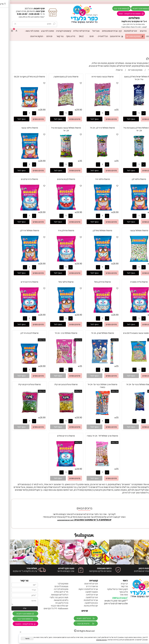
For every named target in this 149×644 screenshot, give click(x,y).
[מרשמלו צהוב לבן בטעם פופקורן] (56, 107)
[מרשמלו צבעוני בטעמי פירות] (93, 107)
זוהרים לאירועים (81, 584)
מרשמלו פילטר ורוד (93, 179)
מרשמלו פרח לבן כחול (93, 282)
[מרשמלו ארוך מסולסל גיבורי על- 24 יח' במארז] (93, 415)
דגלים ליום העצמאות (50, 595)
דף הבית (144, 31)
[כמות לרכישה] (129, 113)
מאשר (17, 638)
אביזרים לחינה (82, 595)
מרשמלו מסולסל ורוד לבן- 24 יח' (93, 128)
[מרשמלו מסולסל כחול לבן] (93, 261)
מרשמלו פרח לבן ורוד (56, 230)
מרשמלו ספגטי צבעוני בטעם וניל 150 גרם (129, 333)
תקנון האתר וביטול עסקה (108, 589)
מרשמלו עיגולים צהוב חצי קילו (56, 384)
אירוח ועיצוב (107, 36)
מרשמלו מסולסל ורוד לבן (20, 230)
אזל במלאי (141, 340)
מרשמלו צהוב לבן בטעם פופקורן (56, 76)
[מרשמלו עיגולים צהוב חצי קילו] (56, 415)
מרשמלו (142, 59)
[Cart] (2, 31)
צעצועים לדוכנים (52, 586)
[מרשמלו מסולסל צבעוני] (129, 261)
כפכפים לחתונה (82, 603)
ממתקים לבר (53, 584)
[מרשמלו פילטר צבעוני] (20, 158)
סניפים (39, 36)
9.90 (143, 366)
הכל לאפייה (93, 36)
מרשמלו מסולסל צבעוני (129, 230)
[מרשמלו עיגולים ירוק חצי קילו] (20, 415)
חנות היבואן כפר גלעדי (49, 597)
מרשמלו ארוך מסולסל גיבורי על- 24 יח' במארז (93, 386)
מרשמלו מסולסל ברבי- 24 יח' (56, 333)
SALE (71, 36)
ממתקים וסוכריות (125, 36)
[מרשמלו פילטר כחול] (56, 312)
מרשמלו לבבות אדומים (56, 179)
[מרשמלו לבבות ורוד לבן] (20, 364)
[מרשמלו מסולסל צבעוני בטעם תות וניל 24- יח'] (56, 158)
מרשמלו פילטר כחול (56, 282)
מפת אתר (114, 595)
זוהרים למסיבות (121, 31)
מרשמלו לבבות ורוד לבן (20, 333)
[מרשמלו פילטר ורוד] (93, 210)
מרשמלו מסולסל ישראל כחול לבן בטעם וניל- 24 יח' (129, 78)
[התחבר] (7, 31)
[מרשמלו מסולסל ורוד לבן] (20, 261)
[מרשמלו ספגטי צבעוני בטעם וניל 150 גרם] (129, 364)
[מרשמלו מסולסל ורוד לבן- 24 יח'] (93, 158)
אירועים (133, 31)
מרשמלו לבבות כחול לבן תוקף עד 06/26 (20, 76)
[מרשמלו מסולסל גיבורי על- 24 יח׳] (129, 415)
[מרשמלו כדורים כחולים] (56, 466)
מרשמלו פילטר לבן (129, 179)
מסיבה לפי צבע (38, 31)
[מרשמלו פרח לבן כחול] (93, 312)
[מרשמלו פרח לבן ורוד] (56, 261)
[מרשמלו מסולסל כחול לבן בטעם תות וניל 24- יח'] (129, 158)
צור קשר (50, 36)
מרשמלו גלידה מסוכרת (129, 282)
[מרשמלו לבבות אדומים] (56, 210)
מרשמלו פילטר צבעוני (20, 128)
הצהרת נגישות (110, 598)
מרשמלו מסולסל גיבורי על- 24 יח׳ (129, 384)
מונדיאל (86, 31)
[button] (121, 119)
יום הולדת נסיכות (81, 606)
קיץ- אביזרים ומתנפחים (102, 31)
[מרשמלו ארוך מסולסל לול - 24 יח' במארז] (93, 466)
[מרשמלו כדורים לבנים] (20, 210)
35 (144, 110)
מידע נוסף (61, 36)
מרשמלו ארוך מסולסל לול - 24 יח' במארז (93, 436)
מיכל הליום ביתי (52, 603)
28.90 (33, 110)
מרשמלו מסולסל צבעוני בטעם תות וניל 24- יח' (56, 129)
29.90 (69, 110)
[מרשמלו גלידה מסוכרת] (129, 312)
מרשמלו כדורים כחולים (56, 436)
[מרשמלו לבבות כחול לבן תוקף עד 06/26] (20, 107)
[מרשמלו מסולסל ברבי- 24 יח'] (56, 364)
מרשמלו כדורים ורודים (20, 282)
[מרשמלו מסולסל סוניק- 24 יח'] (93, 364)
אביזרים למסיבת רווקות (78, 589)
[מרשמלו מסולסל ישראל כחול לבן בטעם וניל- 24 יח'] (129, 107)
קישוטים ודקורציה (54, 31)
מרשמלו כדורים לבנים (20, 179)
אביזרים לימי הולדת (72, 31)
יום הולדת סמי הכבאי (50, 606)
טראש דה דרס (82, 586)
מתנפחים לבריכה (51, 589)
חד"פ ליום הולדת (51, 592)
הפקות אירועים (27, 36)
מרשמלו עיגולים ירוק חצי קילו (20, 384)
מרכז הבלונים (142, 36)
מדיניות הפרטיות (92, 640)
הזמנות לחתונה (82, 592)
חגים (81, 36)
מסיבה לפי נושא (23, 31)
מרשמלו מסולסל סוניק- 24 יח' (93, 333)
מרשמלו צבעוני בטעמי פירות (93, 76)
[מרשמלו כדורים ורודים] (20, 312)
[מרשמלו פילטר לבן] (129, 210)
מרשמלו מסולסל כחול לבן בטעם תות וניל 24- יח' (129, 129)
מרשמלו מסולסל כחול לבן (93, 230)
